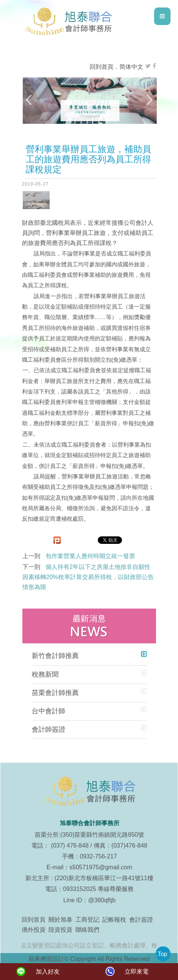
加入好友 (48, 972)
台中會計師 (49, 711)
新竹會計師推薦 (55, 656)
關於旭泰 (60, 920)
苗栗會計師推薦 (55, 693)
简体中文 (131, 67)
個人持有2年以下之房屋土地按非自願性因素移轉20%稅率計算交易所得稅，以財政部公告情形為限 (88, 577)
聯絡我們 (87, 930)
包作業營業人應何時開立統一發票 (90, 556)
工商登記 (87, 920)
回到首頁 (102, 67)
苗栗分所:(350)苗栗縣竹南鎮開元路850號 (89, 835)
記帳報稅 (114, 920)
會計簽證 (141, 920)
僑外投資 (34, 930)
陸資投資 (60, 930)
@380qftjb (102, 900)
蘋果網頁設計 (46, 959)
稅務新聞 (45, 674)
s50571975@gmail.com (101, 867)
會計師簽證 (49, 729)
